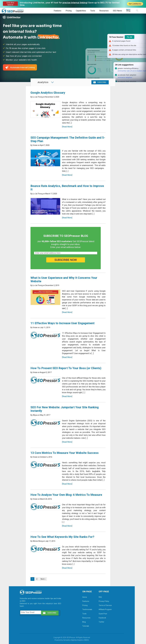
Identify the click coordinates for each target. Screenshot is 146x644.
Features (58, 11)
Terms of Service (105, 605)
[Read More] (67, 127)
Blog (128, 11)
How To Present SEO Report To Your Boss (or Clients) (66, 368)
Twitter (101, 622)
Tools (93, 11)
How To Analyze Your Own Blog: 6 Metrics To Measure (66, 495)
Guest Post (103, 614)
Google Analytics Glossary (48, 93)
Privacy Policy (104, 601)
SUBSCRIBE (102, 82)
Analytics (43, 82)
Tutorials (86, 626)
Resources (104, 11)
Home (85, 597)
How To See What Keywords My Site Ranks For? (62, 537)
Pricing (69, 11)
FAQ (100, 597)
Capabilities (81, 11)
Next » (43, 579)
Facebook (102, 618)
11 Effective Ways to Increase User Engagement (62, 323)
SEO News (117, 11)
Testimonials (87, 610)
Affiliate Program (105, 610)
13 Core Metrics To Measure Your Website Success (65, 453)
